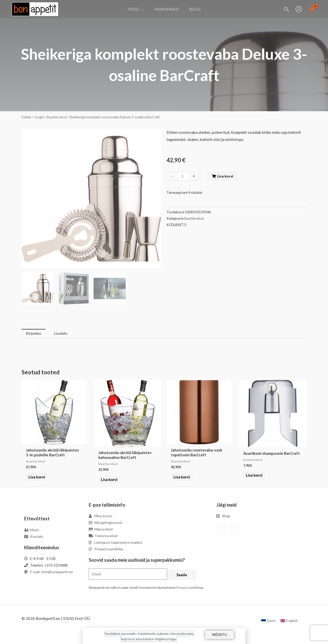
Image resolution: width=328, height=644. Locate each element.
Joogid (40, 117)
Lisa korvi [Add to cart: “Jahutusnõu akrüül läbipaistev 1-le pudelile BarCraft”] (36, 480)
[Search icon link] (287, 9)
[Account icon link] (299, 9)
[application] (144, 9)
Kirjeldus (34, 334)
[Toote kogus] (183, 176)
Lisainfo (63, 334)
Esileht (27, 117)
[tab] (34, 334)
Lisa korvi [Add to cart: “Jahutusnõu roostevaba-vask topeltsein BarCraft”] (181, 480)
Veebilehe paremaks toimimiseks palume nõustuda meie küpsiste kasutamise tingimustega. (149, 636)
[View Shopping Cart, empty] (312, 9)
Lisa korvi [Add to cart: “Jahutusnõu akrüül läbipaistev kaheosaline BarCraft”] (108, 480)
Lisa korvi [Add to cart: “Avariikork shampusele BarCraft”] (253, 476)
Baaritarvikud (59, 117)
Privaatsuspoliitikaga (190, 588)
